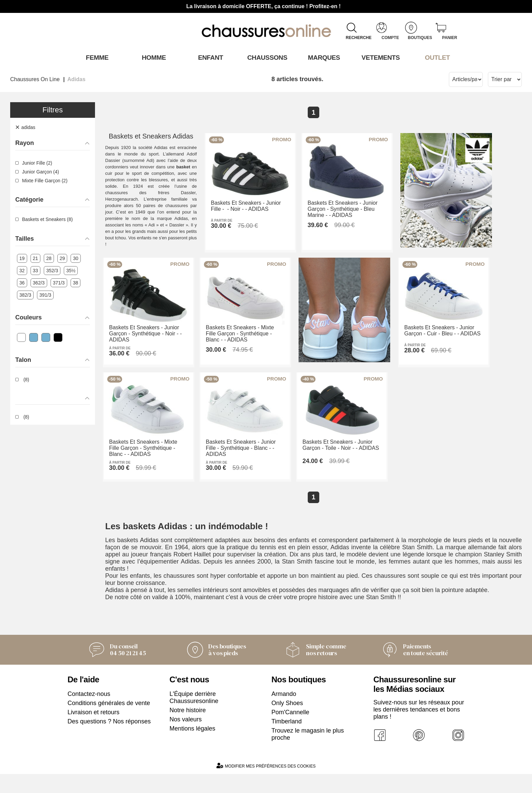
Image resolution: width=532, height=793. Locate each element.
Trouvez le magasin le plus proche (308, 753)
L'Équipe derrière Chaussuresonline (194, 716)
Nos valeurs (186, 738)
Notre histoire (188, 729)
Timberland (287, 740)
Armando (284, 713)
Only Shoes (287, 722)
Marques (323, 57)
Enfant (209, 57)
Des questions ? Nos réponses (109, 740)
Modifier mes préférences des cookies (266, 785)
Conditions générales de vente (109, 722)
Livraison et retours (93, 731)
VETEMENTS (380, 57)
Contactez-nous (89, 713)
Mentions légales (193, 748)
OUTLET (436, 57)
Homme (153, 57)
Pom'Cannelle (290, 731)
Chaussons (266, 57)
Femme (96, 57)
